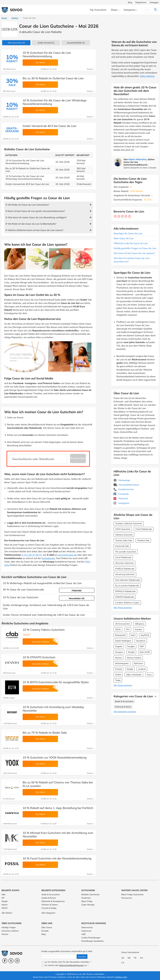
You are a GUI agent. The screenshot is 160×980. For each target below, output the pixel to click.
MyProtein (138, 663)
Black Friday (87, 901)
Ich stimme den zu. (65, 965)
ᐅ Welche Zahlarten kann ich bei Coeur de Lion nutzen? (34, 230)
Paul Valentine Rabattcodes (128, 580)
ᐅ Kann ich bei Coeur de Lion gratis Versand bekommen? (35, 211)
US (123, 958)
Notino (5, 905)
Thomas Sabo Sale (124, 540)
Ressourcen (127, 898)
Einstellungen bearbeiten (93, 941)
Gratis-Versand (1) (46, 43)
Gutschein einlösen (10, 931)
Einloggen (154, 2)
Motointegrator (122, 663)
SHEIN (118, 675)
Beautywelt (120, 635)
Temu (149, 675)
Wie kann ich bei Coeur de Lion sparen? (134, 253)
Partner (5, 934)
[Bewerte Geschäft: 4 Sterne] (126, 216)
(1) (76, 43)
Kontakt (45, 931)
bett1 (133, 635)
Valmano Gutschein (124, 535)
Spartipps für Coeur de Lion (128, 233)
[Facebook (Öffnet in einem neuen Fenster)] (5, 961)
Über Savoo (47, 927)
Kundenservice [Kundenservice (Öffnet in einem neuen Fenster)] (124, 489)
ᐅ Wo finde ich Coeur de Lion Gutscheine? (27, 205)
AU (141, 958)
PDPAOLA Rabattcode (125, 591)
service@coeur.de (67, 555)
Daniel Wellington (123, 641)
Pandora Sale (143, 540)
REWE (5, 908)
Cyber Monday (88, 905)
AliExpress (140, 624)
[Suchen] (150, 10)
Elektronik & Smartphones (53, 901)
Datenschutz (87, 927)
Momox (118, 658)
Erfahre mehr (121, 977)
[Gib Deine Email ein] (59, 957)
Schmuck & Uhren (123, 707)
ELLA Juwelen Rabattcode (127, 586)
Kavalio (131, 652)
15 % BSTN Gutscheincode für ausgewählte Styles (56, 682)
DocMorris (141, 641)
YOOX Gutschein (123, 529)
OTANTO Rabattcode (125, 597)
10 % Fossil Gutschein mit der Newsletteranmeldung (57, 858)
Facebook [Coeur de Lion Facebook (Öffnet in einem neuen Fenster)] (121, 494)
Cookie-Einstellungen (91, 938)
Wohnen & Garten (50, 905)
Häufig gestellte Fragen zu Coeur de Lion (135, 248)
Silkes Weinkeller (134, 675)
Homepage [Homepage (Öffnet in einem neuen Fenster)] (122, 480)
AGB (83, 934)
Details (91, 69)
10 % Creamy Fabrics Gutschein (44, 630)
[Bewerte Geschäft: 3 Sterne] (122, 216)
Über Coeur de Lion (124, 238)
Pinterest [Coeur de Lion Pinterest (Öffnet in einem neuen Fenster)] (121, 498)
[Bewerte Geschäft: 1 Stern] (115, 216)
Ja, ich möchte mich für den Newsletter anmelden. (67, 962)
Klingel (5, 901)
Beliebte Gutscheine (90, 894)
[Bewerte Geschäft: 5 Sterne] (130, 216)
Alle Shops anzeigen (123, 608)
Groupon (119, 652)
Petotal (118, 669)
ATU (128, 629)
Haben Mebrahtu (138, 159)
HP (3, 898)
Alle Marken (7, 913)
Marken (15, 18)
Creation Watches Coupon (127, 603)
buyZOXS (145, 635)
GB (129, 958)
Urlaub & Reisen (49, 898)
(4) (16, 43)
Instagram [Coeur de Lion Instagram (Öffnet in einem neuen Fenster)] (121, 503)
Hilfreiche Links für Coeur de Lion (131, 243)
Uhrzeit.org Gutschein (125, 574)
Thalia (118, 680)
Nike (4, 894)
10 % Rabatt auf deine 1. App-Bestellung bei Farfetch (58, 808)
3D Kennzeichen (123, 624)
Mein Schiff (145, 652)
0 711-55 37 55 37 (32, 555)
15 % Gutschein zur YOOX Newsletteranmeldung (55, 757)
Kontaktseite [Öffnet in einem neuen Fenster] (48, 558)
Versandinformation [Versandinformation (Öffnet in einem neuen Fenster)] (126, 485)
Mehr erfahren (147, 76)
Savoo (4, 18)
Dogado (119, 646)
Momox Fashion (134, 658)
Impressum (86, 931)
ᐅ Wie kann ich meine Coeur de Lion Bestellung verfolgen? (36, 217)
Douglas (131, 646)
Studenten (86, 898)
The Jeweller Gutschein (126, 552)
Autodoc (138, 629)
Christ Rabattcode (144, 529)
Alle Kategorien (48, 913)
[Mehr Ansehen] (155, 696)
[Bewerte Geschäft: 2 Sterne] (119, 216)
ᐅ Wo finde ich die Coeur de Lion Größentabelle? (31, 224)
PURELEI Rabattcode (125, 569)
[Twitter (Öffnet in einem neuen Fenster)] (11, 961)
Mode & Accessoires (124, 701)
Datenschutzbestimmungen (72, 965)
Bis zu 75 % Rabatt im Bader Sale (45, 733)
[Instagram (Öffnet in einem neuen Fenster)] (17, 961)
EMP (142, 646)
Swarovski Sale (122, 546)
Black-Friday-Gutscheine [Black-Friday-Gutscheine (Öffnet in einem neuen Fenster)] (132, 894)
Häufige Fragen (9, 927)
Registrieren (141, 2)
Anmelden (82, 957)
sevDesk (142, 669)
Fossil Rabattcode (123, 557)
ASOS (118, 629)
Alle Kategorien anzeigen (125, 712)
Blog (130, 2)
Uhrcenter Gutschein (124, 563)
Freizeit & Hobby (49, 908)
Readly (130, 669)
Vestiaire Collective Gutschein (129, 523)
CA (123, 963)
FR (135, 958)
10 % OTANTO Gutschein (39, 657)
